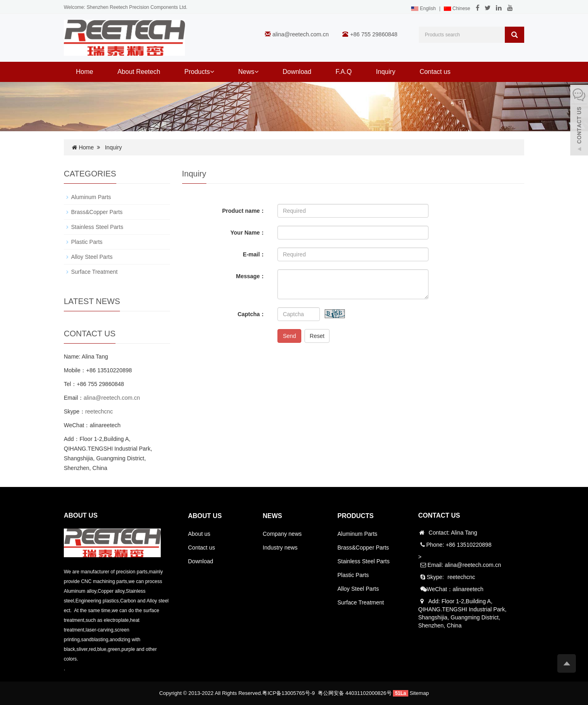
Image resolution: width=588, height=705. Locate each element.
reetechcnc (99, 411)
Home (85, 72)
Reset (317, 336)
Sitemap (419, 693)
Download (297, 72)
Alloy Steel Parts (92, 257)
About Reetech (139, 72)
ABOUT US (205, 516)
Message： (251, 276)
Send (289, 336)
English (423, 8)
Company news (282, 534)
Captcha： (251, 314)
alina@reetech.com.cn (301, 34)
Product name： (244, 211)
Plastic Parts (87, 242)
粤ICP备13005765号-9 (288, 693)
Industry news (280, 548)
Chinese (457, 8)
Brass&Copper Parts (97, 212)
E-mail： (254, 254)
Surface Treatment (94, 272)
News (248, 72)
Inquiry (386, 72)
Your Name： (248, 233)
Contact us (435, 72)
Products (199, 72)
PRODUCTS (356, 516)
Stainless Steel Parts (97, 227)
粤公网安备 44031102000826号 (355, 693)
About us (199, 534)
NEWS (273, 516)
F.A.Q (344, 72)
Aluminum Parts (91, 197)
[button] (212, 72)
